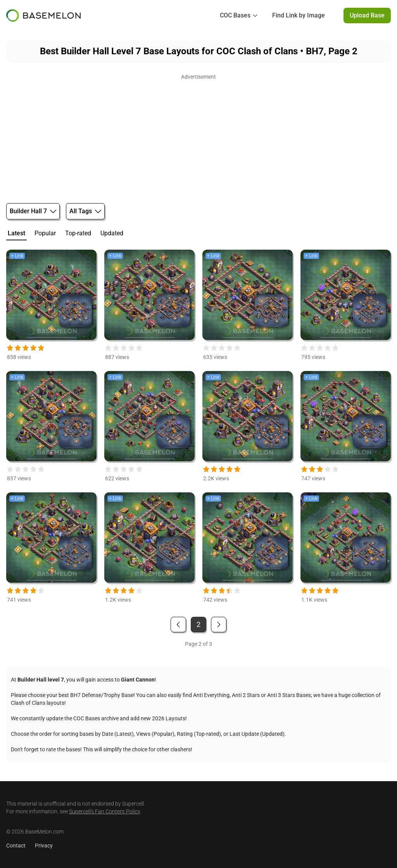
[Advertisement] (198, 136)
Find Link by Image (299, 15)
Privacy (44, 846)
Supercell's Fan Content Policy (104, 811)
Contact (16, 846)
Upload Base (367, 15)
